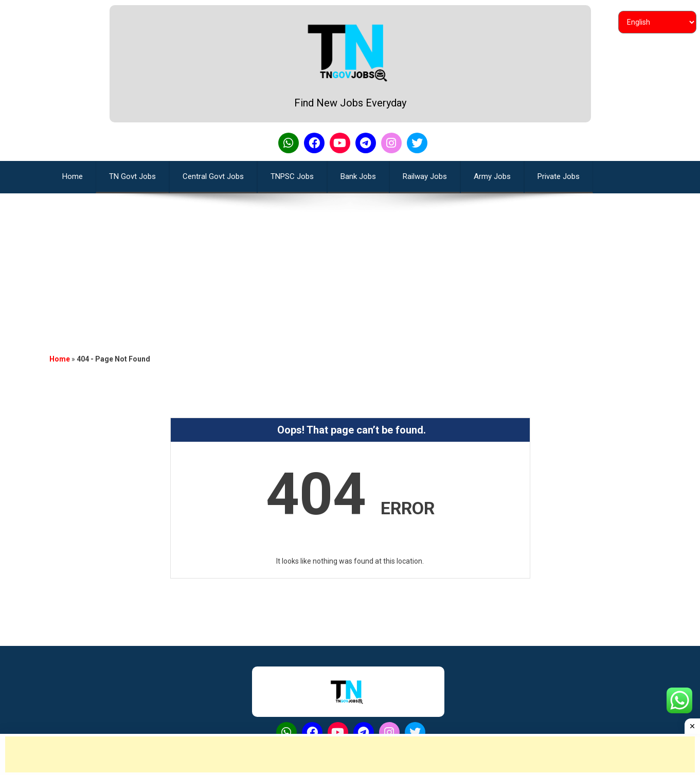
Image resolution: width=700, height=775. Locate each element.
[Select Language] (657, 22)
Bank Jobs (358, 176)
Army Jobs (492, 176)
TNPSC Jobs (292, 176)
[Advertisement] (350, 265)
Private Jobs (559, 176)
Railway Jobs (425, 176)
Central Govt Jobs (213, 176)
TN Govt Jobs (132, 176)
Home (60, 359)
